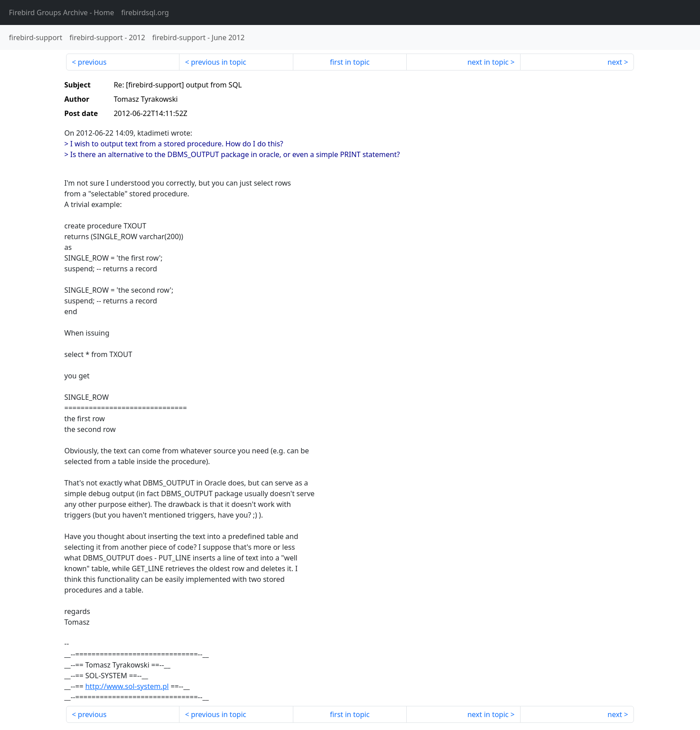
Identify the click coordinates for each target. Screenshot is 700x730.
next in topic (488, 62)
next (615, 62)
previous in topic (219, 62)
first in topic (350, 62)
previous (92, 62)
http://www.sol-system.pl (127, 686)
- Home (62, 12)
